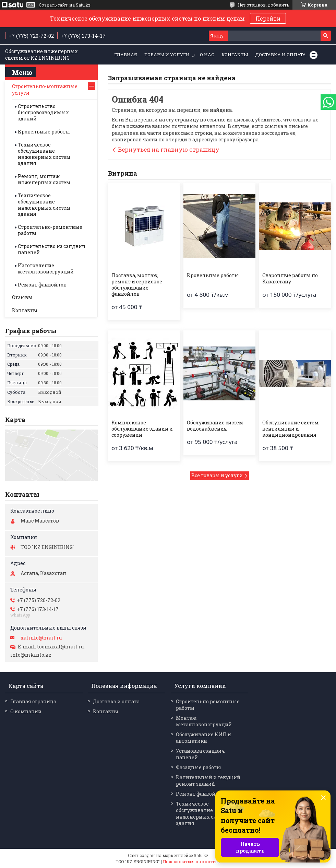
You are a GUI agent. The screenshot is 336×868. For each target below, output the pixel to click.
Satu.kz (201, 855)
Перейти (268, 18)
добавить (278, 5)
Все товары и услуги (217, 475)
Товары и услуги (167, 55)
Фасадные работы (199, 767)
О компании (26, 711)
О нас (207, 55)
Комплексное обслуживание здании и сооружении (142, 429)
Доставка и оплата (280, 55)
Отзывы (22, 297)
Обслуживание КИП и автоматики (203, 738)
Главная (126, 55)
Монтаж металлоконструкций (204, 721)
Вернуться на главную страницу (169, 149)
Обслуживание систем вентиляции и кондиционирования (291, 429)
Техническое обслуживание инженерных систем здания (44, 154)
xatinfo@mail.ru (41, 638)
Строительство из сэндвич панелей (52, 249)
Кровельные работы (213, 275)
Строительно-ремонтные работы (50, 230)
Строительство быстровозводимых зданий (43, 112)
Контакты (235, 55)
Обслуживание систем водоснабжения (215, 426)
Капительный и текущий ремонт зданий (208, 781)
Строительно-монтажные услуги (45, 90)
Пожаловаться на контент (192, 861)
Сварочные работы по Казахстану (290, 279)
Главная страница (33, 701)
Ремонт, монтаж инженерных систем (44, 179)
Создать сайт (53, 5)
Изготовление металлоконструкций (46, 268)
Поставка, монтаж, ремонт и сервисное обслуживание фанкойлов (137, 285)
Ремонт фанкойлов (42, 285)
